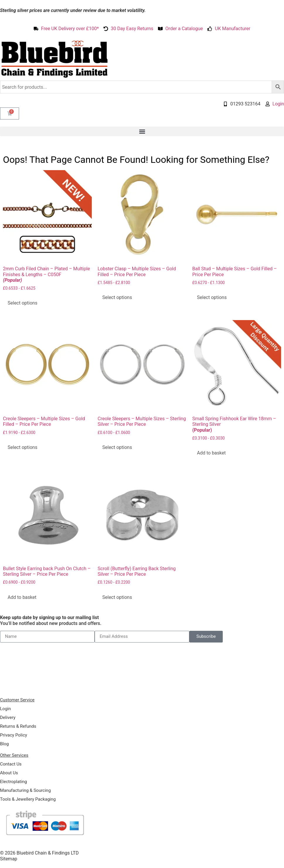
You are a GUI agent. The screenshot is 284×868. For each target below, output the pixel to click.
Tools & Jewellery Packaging (28, 799)
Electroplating (13, 782)
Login (5, 709)
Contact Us (11, 764)
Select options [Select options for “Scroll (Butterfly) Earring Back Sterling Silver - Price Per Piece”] (117, 597)
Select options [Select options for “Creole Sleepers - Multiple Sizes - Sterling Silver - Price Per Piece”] (117, 447)
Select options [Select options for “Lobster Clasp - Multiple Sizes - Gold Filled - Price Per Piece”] (117, 297)
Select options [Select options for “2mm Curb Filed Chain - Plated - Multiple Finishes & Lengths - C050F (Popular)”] (22, 303)
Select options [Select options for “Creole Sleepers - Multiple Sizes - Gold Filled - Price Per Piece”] (22, 447)
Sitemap (9, 859)
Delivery (8, 717)
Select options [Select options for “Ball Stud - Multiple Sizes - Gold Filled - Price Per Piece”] (212, 297)
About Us (9, 773)
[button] (142, 131)
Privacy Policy (13, 735)
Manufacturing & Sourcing (25, 790)
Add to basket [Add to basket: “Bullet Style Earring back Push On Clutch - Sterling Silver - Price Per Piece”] (22, 597)
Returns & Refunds (18, 726)
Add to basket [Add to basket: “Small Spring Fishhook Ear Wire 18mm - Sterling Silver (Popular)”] (211, 453)
